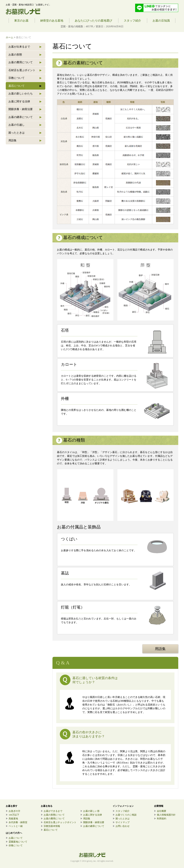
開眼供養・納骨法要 (25, 109)
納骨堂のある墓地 (52, 21)
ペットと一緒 (14, 826)
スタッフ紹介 (132, 21)
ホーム (10, 37)
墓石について (25, 86)
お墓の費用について (25, 62)
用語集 (25, 141)
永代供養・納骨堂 (17, 822)
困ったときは (25, 133)
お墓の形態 (25, 55)
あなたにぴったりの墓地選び (93, 21)
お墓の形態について (53, 815)
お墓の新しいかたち (25, 94)
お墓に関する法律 (25, 102)
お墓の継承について (25, 117)
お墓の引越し (25, 125)
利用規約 (160, 819)
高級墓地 (12, 819)
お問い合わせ (121, 826)
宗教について (25, 78)
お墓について (14, 838)
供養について (14, 845)
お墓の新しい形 (90, 811)
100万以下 (12, 815)
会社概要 (160, 811)
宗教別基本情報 (50, 826)
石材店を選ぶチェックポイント (59, 822)
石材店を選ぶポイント (25, 70)
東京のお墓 (21, 21)
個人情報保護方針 (165, 815)
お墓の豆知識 (161, 21)
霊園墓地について (17, 842)
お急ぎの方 (13, 811)
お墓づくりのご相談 (125, 815)
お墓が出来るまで (25, 47)
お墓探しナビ (23, 12)
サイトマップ (121, 822)
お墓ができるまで (52, 811)
